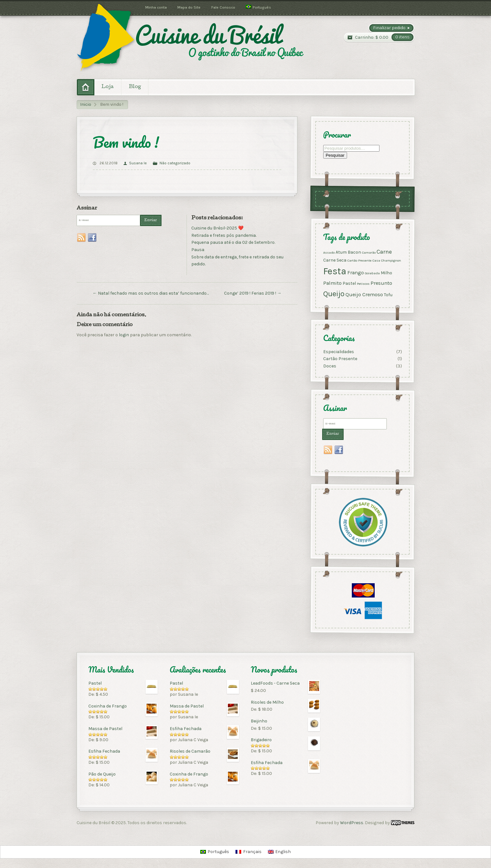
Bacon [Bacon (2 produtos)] (354, 252)
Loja (108, 87)
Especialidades (339, 352)
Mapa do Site (189, 7)
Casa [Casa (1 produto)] (376, 260)
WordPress (352, 823)
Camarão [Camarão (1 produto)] (369, 253)
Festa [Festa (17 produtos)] (335, 271)
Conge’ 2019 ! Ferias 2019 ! (253, 293)
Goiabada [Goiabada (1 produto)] (372, 273)
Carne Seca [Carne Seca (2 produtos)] (335, 260)
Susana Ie (138, 163)
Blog (135, 87)
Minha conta (156, 7)
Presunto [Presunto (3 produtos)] (381, 283)
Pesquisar (335, 156)
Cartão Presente (340, 359)
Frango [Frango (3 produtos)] (356, 273)
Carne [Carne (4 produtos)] (384, 252)
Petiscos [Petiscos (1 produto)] (363, 284)
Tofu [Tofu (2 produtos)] (388, 295)
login (124, 335)
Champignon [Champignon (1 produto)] (391, 260)
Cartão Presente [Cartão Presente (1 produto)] (359, 260)
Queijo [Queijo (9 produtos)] (334, 294)
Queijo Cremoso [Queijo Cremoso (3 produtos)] (364, 294)
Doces (330, 366)
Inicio (86, 104)
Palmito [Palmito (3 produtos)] (332, 283)
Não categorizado (175, 163)
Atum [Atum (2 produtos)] (341, 252)
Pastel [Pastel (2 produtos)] (349, 283)
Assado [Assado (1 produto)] (329, 253)
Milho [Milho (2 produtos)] (386, 273)
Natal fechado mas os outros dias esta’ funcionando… (151, 293)
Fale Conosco (223, 7)
